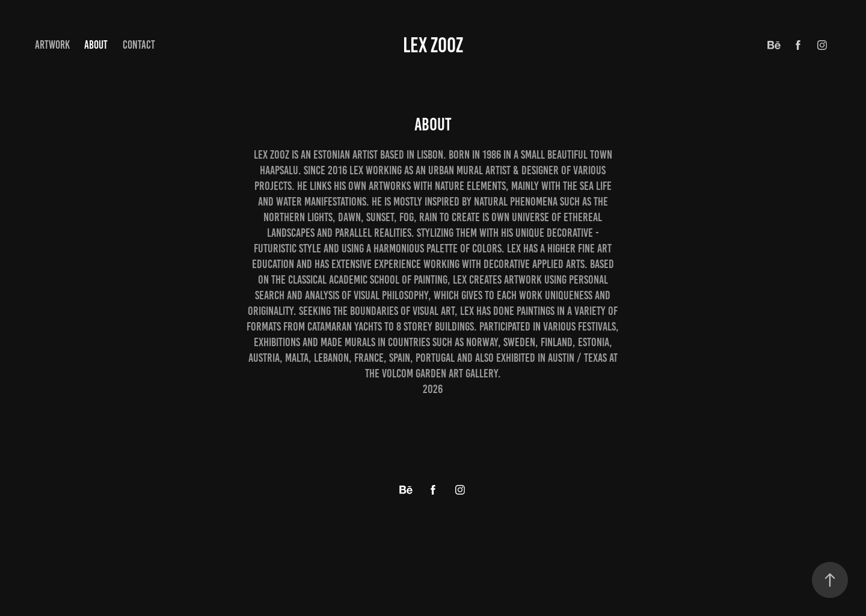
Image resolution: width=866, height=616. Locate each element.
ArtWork (52, 45)
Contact (139, 45)
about (96, 45)
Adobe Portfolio (456, 550)
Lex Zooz (433, 45)
